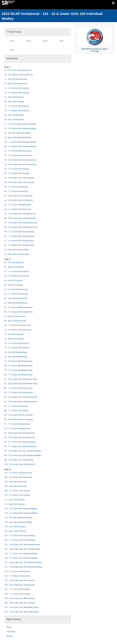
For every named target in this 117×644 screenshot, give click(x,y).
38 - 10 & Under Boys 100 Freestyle (19, 182)
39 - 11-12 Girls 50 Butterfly (16, 187)
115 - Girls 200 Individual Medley (18, 518)
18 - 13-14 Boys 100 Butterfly (17, 111)
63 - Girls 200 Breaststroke (16, 298)
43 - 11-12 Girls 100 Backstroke (18, 205)
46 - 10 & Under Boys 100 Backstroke (20, 218)
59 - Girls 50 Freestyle (13, 280)
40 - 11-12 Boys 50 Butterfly (16, 191)
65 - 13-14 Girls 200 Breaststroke (18, 307)
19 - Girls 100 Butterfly (14, 115)
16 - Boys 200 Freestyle (14, 102)
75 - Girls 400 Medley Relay (16, 352)
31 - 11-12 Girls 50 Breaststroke (18, 151)
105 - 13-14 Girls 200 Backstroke (18, 473)
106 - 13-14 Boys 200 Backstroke (18, 477)
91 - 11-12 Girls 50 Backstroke (17, 424)
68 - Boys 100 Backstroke (15, 321)
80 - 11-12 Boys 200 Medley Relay (19, 375)
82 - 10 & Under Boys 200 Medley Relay (21, 384)
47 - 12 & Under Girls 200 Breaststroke (21, 223)
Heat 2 (29, 41)
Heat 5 (12, 50)
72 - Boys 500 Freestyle (14, 339)
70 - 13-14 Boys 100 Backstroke (18, 330)
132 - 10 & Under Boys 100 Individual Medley (23, 567)
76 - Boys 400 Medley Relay (16, 357)
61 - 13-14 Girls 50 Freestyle (16, 289)
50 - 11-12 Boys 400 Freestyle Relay (19, 236)
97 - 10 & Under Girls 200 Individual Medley (23, 451)
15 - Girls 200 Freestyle (14, 97)
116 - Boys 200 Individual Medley (18, 522)
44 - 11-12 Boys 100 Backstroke (18, 209)
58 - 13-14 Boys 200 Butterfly (17, 276)
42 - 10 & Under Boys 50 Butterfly (19, 200)
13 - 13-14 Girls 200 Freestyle (17, 88)
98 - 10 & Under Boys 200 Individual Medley (23, 455)
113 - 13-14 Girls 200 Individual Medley (21, 509)
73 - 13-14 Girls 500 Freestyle (17, 343)
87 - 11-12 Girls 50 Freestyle (16, 406)
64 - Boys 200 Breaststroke (16, 303)
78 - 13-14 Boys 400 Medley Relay (19, 366)
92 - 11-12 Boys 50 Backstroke (17, 428)
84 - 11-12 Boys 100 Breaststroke (19, 393)
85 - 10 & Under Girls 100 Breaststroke (21, 397)
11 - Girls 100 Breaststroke (16, 79)
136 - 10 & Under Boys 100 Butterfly (20, 585)
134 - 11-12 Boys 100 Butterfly (17, 576)
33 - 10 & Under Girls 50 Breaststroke (20, 160)
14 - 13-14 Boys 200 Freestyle (17, 93)
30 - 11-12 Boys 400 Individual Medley (20, 146)
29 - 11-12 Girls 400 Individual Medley (20, 142)
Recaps (10, 636)
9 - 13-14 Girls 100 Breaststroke (18, 70)
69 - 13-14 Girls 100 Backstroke (18, 325)
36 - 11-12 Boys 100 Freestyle (17, 173)
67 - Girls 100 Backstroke (15, 316)
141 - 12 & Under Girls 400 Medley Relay (21, 607)
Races (9, 627)
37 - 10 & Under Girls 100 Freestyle (19, 178)
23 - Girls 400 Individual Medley (18, 133)
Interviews (11, 632)
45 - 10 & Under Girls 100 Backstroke (20, 214)
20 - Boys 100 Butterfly (14, 120)
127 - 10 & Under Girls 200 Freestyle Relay (22, 545)
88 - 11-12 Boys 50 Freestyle (16, 410)
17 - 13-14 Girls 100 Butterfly (17, 106)
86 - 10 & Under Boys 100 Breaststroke (21, 402)
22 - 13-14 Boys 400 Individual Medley (20, 128)
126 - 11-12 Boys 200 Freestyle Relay (20, 540)
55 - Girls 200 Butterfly (14, 262)
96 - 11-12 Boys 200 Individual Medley (20, 446)
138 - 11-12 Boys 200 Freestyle (17, 594)
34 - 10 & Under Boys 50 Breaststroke (20, 164)
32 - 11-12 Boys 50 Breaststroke (18, 155)
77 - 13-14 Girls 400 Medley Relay (18, 361)
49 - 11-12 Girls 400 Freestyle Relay (19, 232)
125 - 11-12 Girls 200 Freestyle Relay (20, 535)
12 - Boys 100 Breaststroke (16, 84)
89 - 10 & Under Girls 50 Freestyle (19, 415)
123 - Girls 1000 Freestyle (15, 527)
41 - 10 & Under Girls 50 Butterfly (18, 196)
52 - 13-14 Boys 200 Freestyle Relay (19, 245)
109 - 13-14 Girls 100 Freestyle (17, 491)
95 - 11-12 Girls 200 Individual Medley (20, 442)
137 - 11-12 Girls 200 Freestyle (17, 589)
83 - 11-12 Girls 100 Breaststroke (18, 388)
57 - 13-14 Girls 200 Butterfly (17, 271)
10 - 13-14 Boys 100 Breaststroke (19, 75)
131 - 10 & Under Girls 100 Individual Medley (23, 562)
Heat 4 (62, 41)
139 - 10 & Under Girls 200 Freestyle (20, 598)
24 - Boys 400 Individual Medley (18, 137)
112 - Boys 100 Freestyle (15, 504)
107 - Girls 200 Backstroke (15, 482)
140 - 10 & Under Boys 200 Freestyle (20, 603)
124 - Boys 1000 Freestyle (15, 531)
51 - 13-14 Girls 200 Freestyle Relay (19, 241)
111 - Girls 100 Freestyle (15, 500)
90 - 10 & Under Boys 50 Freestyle (19, 419)
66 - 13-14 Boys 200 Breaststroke (19, 312)
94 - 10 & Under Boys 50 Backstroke (20, 437)
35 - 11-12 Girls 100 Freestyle (17, 169)
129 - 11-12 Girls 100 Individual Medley (21, 553)
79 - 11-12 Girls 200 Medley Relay (18, 370)
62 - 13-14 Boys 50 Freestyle (16, 294)
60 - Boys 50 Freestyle (14, 285)
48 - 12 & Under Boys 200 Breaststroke (21, 227)
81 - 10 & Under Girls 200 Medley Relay (21, 379)
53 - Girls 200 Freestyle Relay (17, 250)
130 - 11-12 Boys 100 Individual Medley (21, 558)
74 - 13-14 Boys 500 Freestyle (17, 348)
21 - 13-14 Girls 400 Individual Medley (20, 124)
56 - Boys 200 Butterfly (14, 267)
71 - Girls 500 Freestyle (14, 334)
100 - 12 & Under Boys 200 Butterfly (20, 464)
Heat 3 (45, 41)
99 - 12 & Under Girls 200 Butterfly (19, 460)
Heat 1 (12, 41)
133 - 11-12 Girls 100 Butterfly (17, 571)
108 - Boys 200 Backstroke (16, 486)
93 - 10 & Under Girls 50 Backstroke (19, 433)
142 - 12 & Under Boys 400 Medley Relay (21, 612)
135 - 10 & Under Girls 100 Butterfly (19, 580)
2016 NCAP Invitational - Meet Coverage (94, 50)
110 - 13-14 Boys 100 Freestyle (17, 495)
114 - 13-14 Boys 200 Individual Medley (21, 513)
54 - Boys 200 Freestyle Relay (17, 254)
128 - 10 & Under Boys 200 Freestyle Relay (22, 549)
